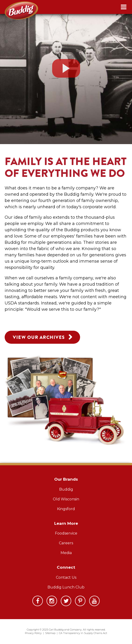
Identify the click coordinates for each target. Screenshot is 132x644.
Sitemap (50, 633)
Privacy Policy (33, 633)
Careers (66, 543)
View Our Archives (42, 337)
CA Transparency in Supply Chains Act (83, 633)
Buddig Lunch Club (66, 587)
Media (66, 553)
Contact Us (66, 577)
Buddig (66, 489)
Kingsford (66, 509)
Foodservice (66, 533)
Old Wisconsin (66, 499)
